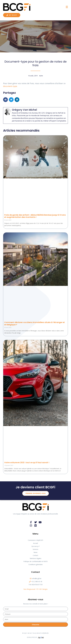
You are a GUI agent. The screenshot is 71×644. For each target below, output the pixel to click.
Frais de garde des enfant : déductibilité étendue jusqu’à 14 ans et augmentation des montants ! (35, 216)
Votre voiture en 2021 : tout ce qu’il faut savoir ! (27, 462)
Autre (41, 76)
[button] (5, 100)
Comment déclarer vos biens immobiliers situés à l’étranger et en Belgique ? (35, 323)
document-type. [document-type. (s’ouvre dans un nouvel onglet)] (10, 86)
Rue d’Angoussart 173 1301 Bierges (36, 589)
